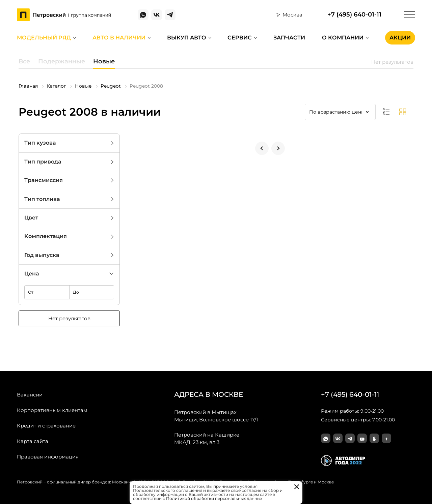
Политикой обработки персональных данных (214, 498)
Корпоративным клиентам (52, 410)
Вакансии (30, 395)
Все (24, 61)
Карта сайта (33, 441)
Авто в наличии (119, 38)
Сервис (240, 38)
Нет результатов (69, 318)
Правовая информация (48, 457)
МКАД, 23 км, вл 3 (207, 438)
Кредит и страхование (46, 426)
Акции (400, 38)
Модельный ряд (44, 38)
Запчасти (289, 38)
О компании (343, 38)
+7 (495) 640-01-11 (354, 15)
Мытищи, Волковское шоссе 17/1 (216, 416)
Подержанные (62, 61)
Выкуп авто (187, 38)
